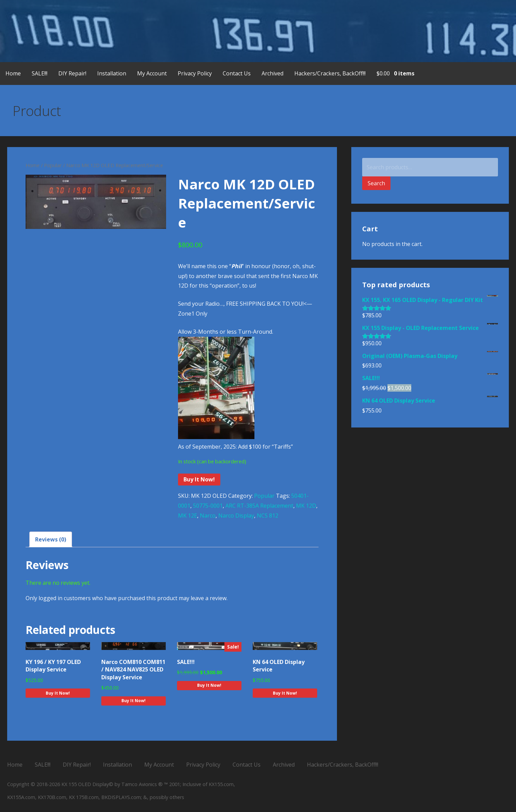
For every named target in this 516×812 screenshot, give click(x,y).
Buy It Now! (199, 479)
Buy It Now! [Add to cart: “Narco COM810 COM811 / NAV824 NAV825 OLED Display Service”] (134, 701)
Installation (112, 73)
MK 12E (188, 516)
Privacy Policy (195, 73)
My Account (152, 73)
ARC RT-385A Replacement (259, 506)
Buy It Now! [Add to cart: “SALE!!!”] (209, 685)
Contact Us (237, 73)
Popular (53, 165)
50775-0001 (208, 506)
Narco (208, 516)
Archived (272, 73)
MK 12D (306, 506)
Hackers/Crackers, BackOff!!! (330, 73)
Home (13, 73)
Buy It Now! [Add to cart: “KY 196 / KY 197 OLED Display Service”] (58, 693)
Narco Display (236, 516)
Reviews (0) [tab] (51, 539)
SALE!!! (40, 73)
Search (376, 183)
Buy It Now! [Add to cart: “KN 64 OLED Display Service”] (285, 693)
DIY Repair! (72, 73)
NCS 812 (268, 516)
